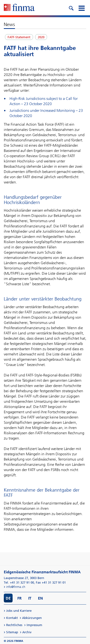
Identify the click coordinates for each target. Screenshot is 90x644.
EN (40, 598)
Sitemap (12, 632)
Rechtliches (14, 625)
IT (30, 598)
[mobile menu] (81, 8)
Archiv (27, 632)
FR (19, 598)
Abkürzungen (32, 618)
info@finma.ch (16, 587)
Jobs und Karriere (19, 611)
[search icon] (71, 8)
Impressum (34, 625)
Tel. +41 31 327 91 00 (19, 582)
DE (8, 598)
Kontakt (12, 618)
